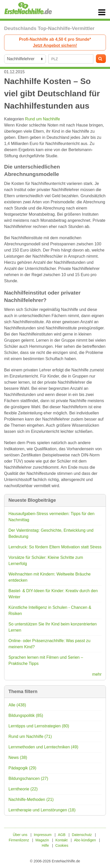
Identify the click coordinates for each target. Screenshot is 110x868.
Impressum (43, 835)
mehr (97, 674)
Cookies (62, 845)
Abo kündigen (85, 840)
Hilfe (45, 845)
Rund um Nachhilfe (43, 119)
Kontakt (61, 840)
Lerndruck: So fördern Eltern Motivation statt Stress (55, 547)
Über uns (20, 835)
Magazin (42, 840)
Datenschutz (82, 835)
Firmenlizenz (19, 840)
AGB (62, 835)
